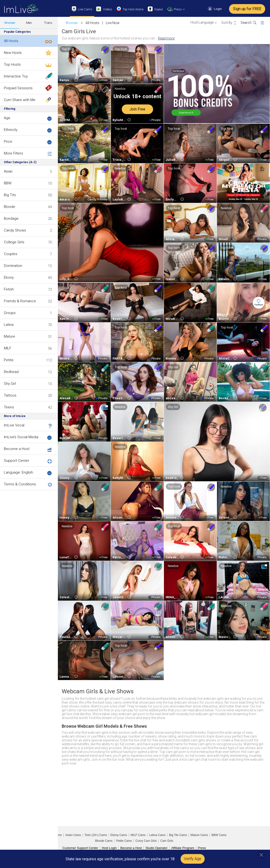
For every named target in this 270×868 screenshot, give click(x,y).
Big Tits (10, 195)
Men (29, 23)
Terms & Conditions (20, 484)
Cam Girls (167, 841)
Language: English (28, 473)
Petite (9, 360)
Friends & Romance (20, 301)
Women (10, 23)
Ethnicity (28, 130)
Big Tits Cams (178, 835)
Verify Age (193, 859)
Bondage (11, 219)
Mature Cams (199, 835)
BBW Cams (219, 835)
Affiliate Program (183, 848)
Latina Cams (157, 835)
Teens (9, 407)
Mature (10, 336)
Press (202, 848)
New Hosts (13, 53)
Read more (166, 38)
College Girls (14, 242)
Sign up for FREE (247, 9)
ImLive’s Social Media (28, 437)
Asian (8, 171)
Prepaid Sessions (18, 88)
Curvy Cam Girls (146, 841)
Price (28, 142)
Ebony (9, 277)
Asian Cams (73, 835)
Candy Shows (15, 230)
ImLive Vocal (14, 425)
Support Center (17, 461)
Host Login (109, 848)
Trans (48, 23)
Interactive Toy (16, 76)
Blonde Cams (104, 841)
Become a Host (17, 449)
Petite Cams (124, 841)
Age (28, 118)
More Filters (28, 154)
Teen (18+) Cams (96, 835)
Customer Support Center (80, 848)
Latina (9, 325)
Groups (10, 313)
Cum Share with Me (20, 100)
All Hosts (11, 41)
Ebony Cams (119, 835)
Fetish (9, 289)
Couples (11, 254)
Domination (13, 266)
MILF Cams (138, 835)
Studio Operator (156, 848)
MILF (8, 348)
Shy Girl (10, 384)
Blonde (10, 207)
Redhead (11, 372)
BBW (8, 183)
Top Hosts (12, 64)
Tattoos (10, 395)
